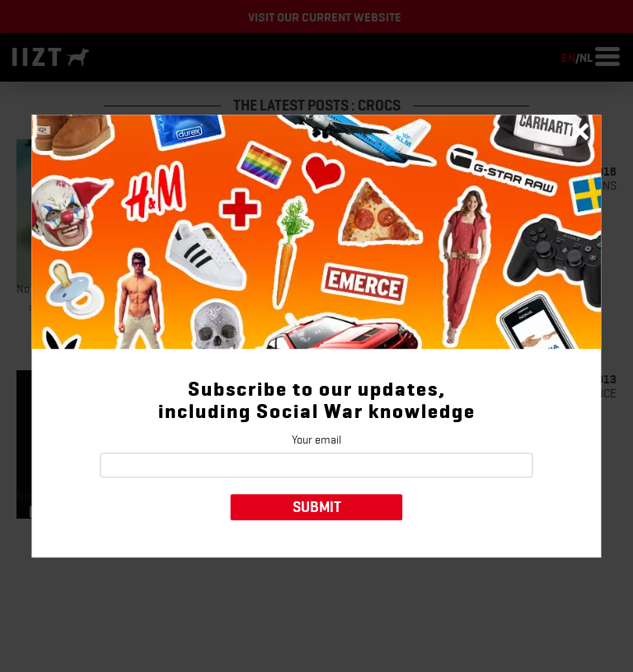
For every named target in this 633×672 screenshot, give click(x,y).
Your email (316, 439)
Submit (317, 507)
